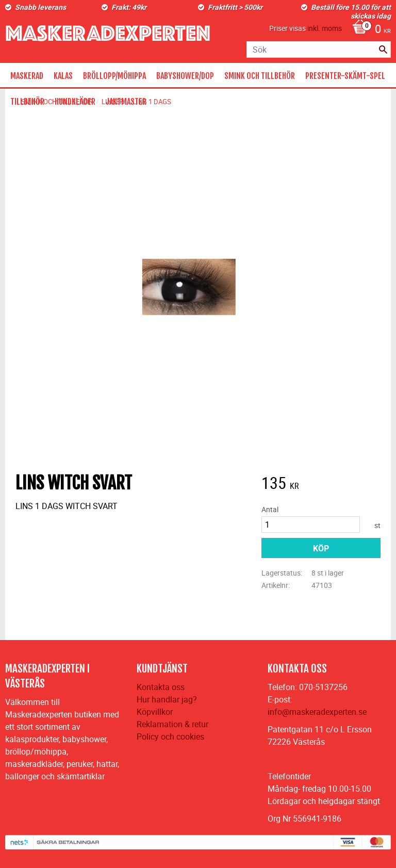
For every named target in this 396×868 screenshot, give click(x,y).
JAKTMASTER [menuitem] (126, 102)
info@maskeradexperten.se (317, 712)
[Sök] (383, 50)
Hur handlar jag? (167, 699)
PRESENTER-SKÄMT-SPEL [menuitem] (345, 76)
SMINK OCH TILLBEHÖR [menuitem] (260, 76)
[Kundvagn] (369, 30)
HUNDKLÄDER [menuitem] (75, 102)
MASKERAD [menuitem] (27, 76)
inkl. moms (325, 28)
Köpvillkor (155, 712)
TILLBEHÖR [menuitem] (27, 102)
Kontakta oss (161, 687)
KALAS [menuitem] (63, 76)
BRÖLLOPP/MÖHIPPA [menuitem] (114, 76)
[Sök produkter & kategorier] (319, 50)
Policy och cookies (170, 736)
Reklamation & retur (172, 724)
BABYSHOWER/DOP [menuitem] (185, 76)
